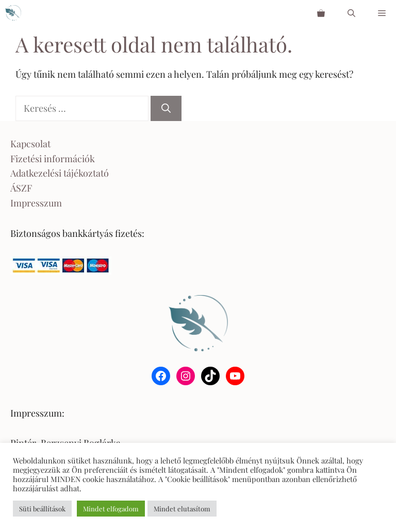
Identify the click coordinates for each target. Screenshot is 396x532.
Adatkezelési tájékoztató (60, 173)
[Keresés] (166, 108)
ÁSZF (21, 188)
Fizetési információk (53, 159)
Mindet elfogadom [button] (111, 509)
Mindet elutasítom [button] (182, 509)
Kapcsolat (30, 144)
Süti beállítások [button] (42, 509)
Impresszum (36, 203)
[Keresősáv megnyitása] (351, 13)
